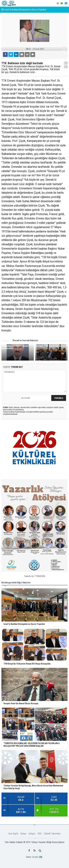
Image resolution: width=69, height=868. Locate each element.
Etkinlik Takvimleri (52, 834)
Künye (23, 834)
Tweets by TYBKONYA (34, 576)
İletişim (32, 834)
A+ (66, 63)
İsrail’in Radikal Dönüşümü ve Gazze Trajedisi (25, 10)
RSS (40, 834)
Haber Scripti (32, 857)
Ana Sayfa (13, 834)
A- (66, 67)
